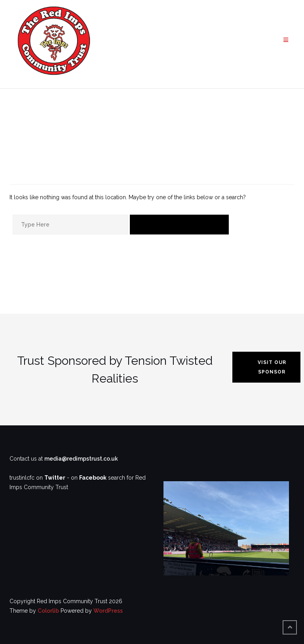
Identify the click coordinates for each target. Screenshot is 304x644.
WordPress (108, 611)
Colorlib (48, 611)
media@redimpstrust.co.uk (81, 459)
